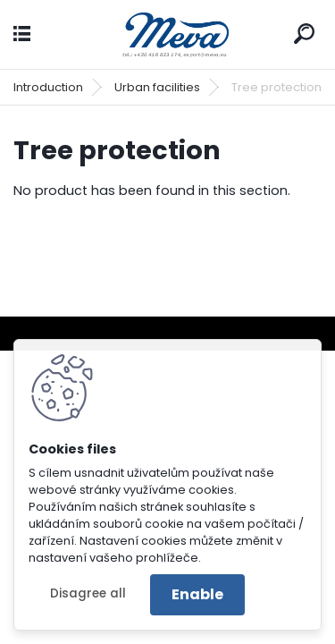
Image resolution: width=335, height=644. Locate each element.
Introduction (48, 87)
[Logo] (168, 34)
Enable (197, 594)
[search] (304, 34)
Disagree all (88, 593)
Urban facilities (157, 87)
